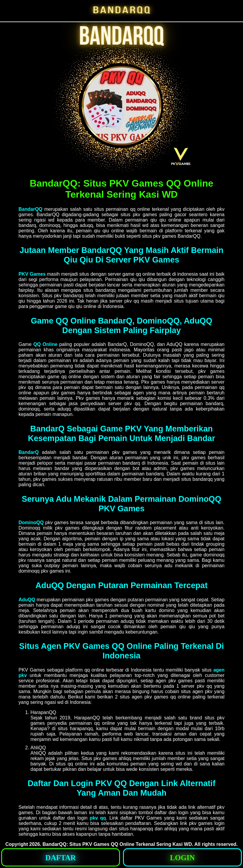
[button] (61, 857)
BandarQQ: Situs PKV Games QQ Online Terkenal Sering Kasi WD (117, 844)
